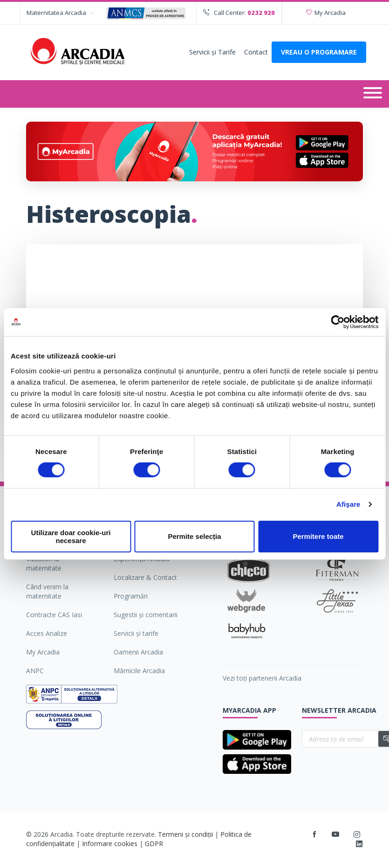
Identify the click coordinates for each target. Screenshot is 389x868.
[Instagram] (358, 834)
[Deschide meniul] (373, 94)
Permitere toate (318, 536)
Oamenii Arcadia (138, 652)
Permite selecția (194, 536)
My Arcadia (326, 13)
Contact (256, 52)
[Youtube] (335, 834)
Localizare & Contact (145, 577)
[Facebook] (314, 834)
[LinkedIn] (359, 844)
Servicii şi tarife (136, 633)
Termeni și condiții (185, 834)
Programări (131, 596)
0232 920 (261, 13)
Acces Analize (47, 633)
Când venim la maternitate (47, 591)
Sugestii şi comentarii (146, 615)
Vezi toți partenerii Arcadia (262, 678)
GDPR (154, 844)
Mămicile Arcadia (139, 671)
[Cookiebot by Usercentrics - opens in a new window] (338, 322)
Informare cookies (110, 844)
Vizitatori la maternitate (44, 563)
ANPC (35, 671)
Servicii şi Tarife (212, 52)
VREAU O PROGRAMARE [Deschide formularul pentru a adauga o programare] (319, 52)
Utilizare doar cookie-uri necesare (71, 537)
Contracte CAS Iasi (54, 615)
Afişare (348, 504)
